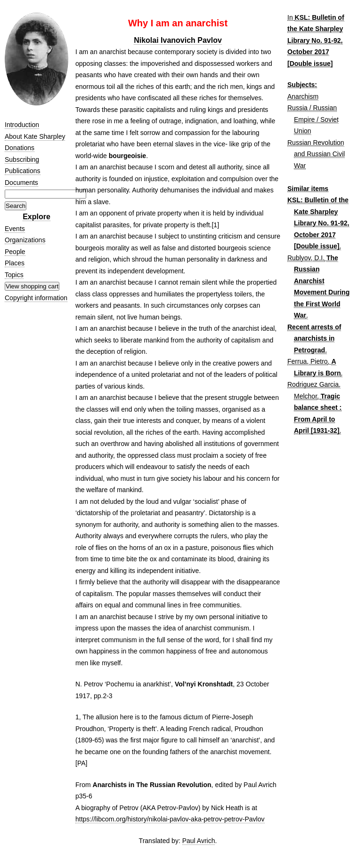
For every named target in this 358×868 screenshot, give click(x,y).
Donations (20, 148)
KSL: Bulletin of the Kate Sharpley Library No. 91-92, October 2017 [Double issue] (316, 40)
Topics (14, 275)
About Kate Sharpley (35, 136)
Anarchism (303, 96)
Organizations (25, 240)
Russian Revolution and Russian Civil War (316, 154)
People (15, 252)
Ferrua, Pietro (308, 361)
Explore (37, 217)
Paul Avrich (199, 841)
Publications (23, 171)
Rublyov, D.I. (306, 258)
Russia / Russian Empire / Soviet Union (313, 119)
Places (15, 263)
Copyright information (36, 298)
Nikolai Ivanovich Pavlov (178, 40)
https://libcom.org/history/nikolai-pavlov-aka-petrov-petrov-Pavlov (170, 819)
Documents (21, 183)
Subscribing (22, 159)
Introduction (22, 125)
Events (15, 229)
